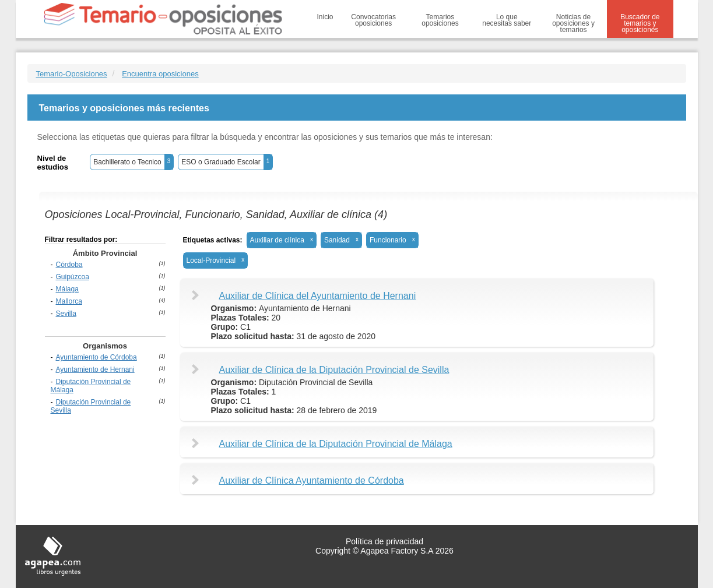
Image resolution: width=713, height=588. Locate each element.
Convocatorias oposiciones (373, 20)
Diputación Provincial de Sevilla (91, 406)
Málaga (67, 289)
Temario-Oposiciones (72, 74)
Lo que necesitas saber (507, 20)
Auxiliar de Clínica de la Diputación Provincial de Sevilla (334, 370)
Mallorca (69, 301)
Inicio (325, 17)
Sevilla (66, 314)
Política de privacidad (384, 541)
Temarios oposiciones (440, 20)
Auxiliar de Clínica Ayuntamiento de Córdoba (312, 480)
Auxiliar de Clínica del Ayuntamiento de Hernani (318, 296)
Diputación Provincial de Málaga (91, 386)
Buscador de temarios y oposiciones (640, 23)
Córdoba (69, 265)
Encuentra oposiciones (160, 74)
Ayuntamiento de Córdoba (96, 357)
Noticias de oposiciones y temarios (573, 23)
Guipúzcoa (73, 277)
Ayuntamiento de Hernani (95, 369)
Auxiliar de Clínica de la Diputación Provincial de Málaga (336, 444)
